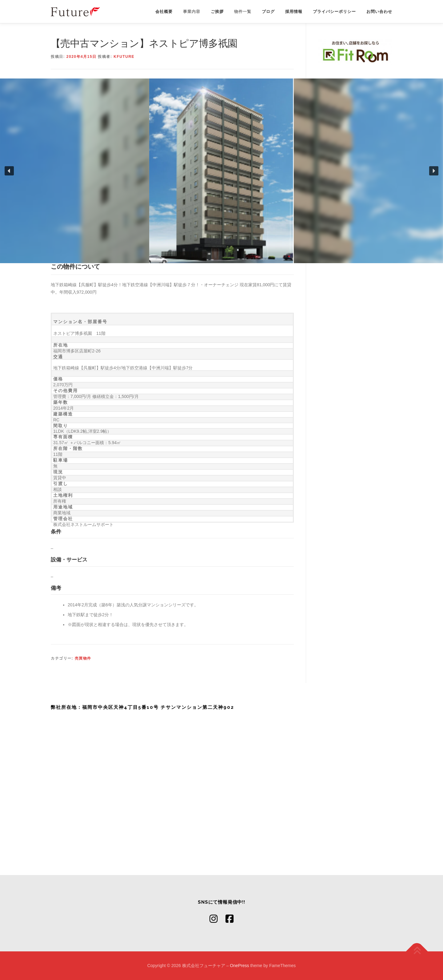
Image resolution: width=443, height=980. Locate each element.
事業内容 (192, 12)
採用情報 (294, 12)
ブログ (268, 12)
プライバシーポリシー (334, 12)
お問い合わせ (379, 12)
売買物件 (83, 658)
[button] (9, 171)
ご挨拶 (217, 12)
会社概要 (164, 12)
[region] (221, 171)
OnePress (239, 966)
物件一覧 (243, 12)
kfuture (124, 57)
